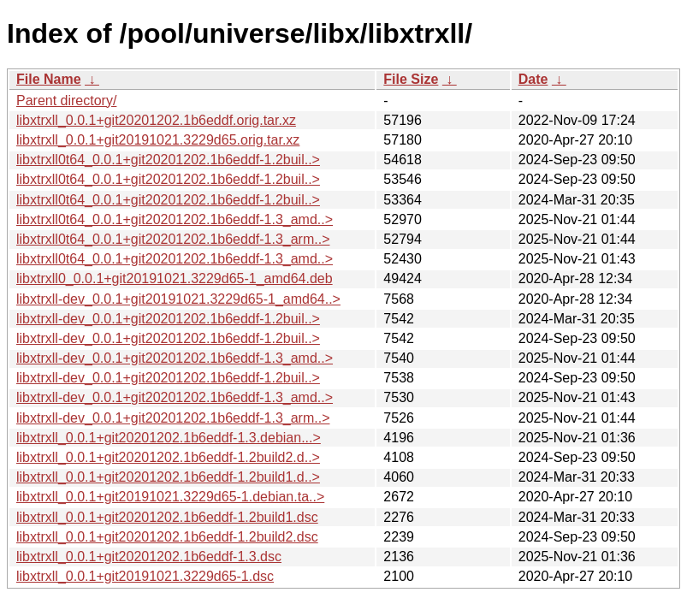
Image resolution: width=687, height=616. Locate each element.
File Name (49, 79)
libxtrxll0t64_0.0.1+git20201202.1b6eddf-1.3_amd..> (175, 219)
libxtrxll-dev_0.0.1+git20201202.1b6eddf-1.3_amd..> (175, 358)
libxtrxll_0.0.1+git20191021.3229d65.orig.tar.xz (158, 140)
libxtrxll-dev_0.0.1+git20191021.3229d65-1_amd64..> (178, 299)
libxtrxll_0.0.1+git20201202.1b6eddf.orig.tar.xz (156, 120)
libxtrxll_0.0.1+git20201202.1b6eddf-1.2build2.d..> (168, 457)
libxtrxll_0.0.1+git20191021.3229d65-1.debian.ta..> (170, 497)
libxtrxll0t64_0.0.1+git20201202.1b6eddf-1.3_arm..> (173, 239)
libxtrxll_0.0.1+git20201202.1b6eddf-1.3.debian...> (169, 438)
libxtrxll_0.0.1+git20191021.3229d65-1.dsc (145, 576)
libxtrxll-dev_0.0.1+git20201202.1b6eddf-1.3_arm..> (173, 418)
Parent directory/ (66, 101)
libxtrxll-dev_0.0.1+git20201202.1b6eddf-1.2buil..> (168, 319)
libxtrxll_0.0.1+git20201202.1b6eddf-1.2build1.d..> (168, 477)
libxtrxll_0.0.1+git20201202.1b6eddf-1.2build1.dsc (167, 517)
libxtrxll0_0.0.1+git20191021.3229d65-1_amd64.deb (175, 278)
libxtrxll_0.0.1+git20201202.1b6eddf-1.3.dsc (149, 557)
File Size (411, 79)
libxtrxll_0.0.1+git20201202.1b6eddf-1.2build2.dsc (167, 537)
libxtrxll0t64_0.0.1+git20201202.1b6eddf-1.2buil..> (168, 160)
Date (533, 79)
